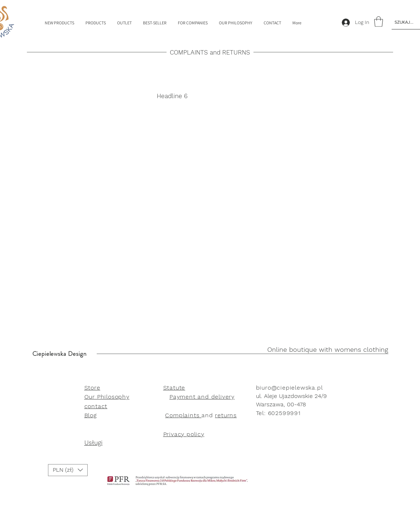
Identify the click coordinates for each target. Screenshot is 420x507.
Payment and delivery (202, 397)
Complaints (183, 415)
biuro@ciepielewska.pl (289, 388)
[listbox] (68, 470)
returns (226, 415)
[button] (68, 470)
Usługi (93, 443)
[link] (379, 22)
